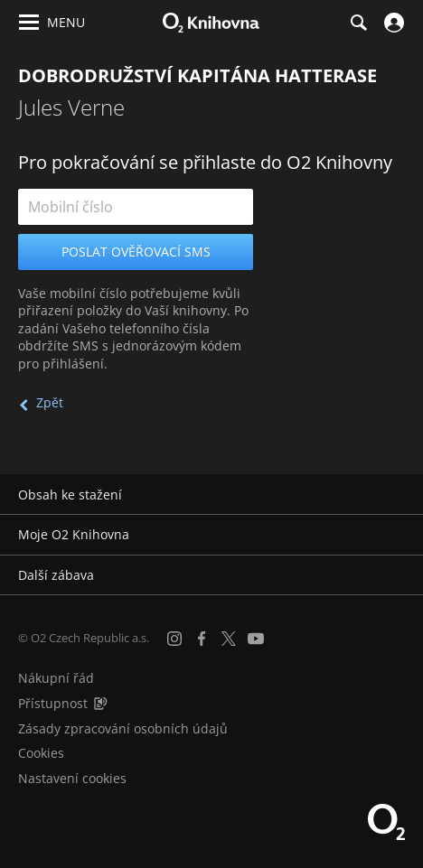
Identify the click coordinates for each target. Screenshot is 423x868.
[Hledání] (358, 23)
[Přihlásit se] (392, 23)
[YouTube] (256, 639)
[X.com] (229, 639)
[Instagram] (174, 639)
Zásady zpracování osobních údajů (123, 728)
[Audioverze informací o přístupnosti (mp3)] (100, 703)
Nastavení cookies (72, 778)
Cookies (41, 753)
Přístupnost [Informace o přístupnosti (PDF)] (53, 703)
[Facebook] (202, 639)
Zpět (50, 402)
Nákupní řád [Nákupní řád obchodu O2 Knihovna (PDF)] (56, 678)
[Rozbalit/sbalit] (398, 495)
